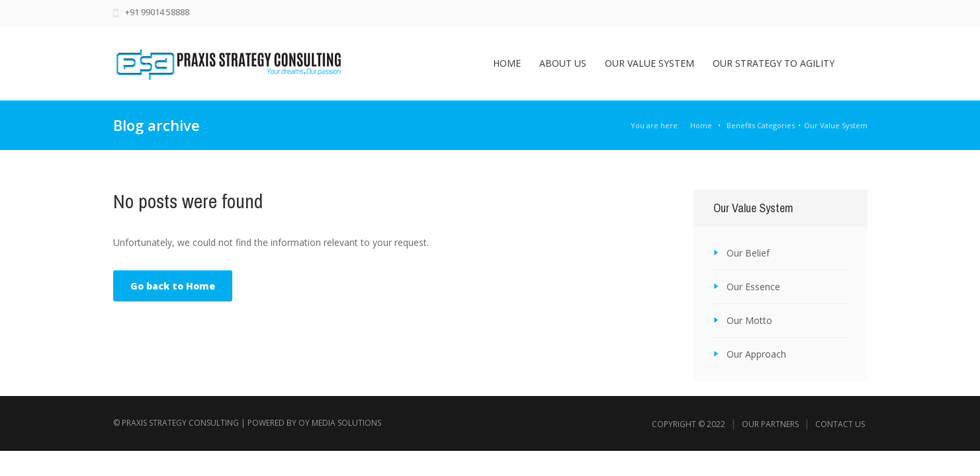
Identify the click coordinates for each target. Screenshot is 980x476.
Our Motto (749, 320)
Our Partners (770, 424)
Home (701, 125)
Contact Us (840, 424)
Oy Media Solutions (340, 423)
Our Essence (753, 287)
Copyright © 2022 (689, 424)
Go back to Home (173, 286)
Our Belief (748, 253)
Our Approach (756, 354)
